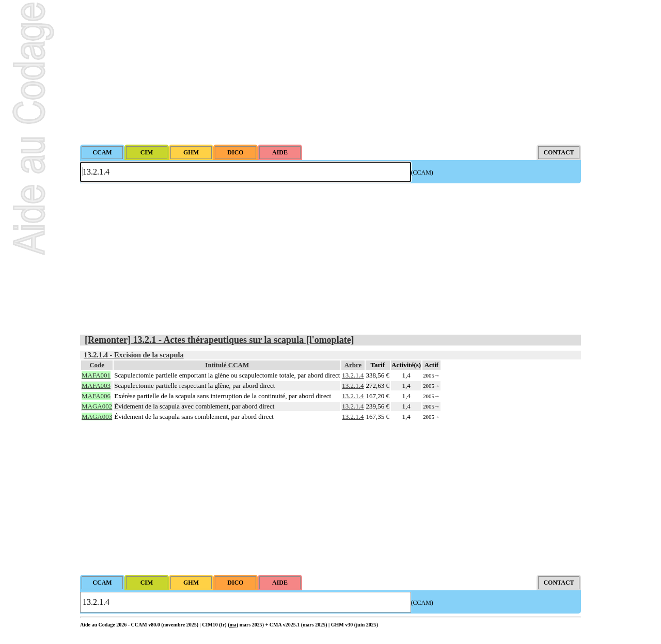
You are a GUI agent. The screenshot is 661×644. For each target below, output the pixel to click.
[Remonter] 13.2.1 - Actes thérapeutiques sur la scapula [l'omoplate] (219, 340)
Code (97, 365)
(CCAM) (422, 172)
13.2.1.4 (353, 375)
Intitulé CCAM (227, 365)
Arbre (353, 365)
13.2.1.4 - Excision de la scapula (134, 355)
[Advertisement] (330, 72)
